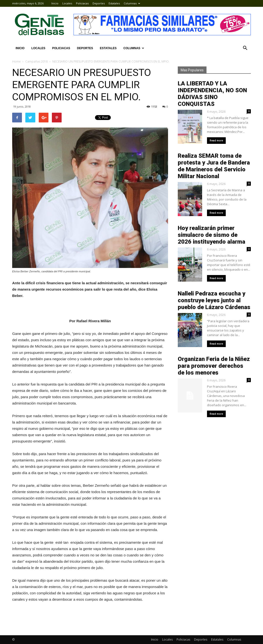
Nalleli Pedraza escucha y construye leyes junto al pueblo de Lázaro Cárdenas (214, 300)
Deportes (99, 3)
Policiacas (82, 3)
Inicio (55, 3)
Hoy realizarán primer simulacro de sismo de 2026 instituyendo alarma (211, 235)
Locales (67, 3)
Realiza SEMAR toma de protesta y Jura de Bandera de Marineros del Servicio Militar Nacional (214, 166)
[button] (245, 48)
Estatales (114, 3)
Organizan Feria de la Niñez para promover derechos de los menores (214, 366)
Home (16, 61)
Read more (216, 141)
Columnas (132, 3)
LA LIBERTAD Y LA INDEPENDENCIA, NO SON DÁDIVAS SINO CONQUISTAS (212, 94)
